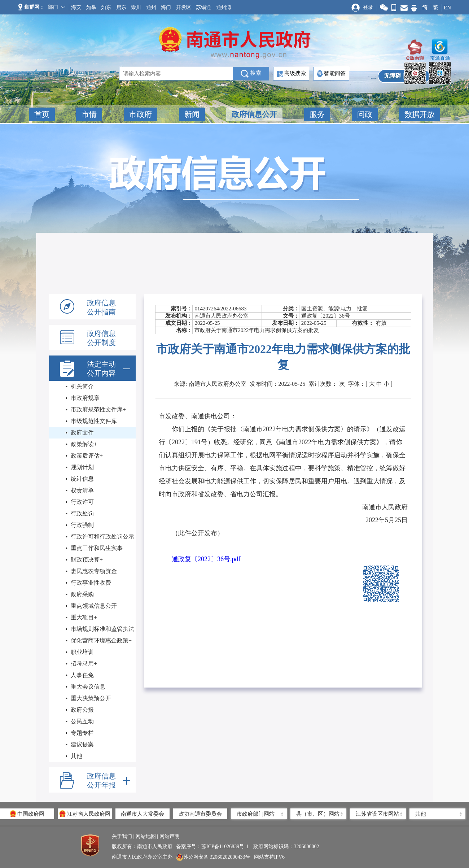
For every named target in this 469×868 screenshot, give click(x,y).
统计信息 (82, 479)
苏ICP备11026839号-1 (225, 847)
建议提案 (82, 744)
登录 (368, 7)
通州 (151, 7)
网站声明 (170, 836)
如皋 (91, 7)
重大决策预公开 (91, 698)
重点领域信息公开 (94, 606)
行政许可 (82, 502)
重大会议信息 (88, 687)
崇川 (136, 7)
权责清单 (82, 490)
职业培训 (82, 652)
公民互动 (82, 721)
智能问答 (331, 74)
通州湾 (224, 7)
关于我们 (122, 836)
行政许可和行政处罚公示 (102, 536)
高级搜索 (291, 74)
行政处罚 (82, 513)
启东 (121, 7)
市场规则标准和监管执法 (102, 629)
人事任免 (82, 675)
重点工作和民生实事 (97, 548)
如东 (106, 7)
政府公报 (82, 710)
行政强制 (82, 525)
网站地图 (146, 836)
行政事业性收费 (91, 583)
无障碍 (393, 76)
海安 (76, 7)
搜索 (251, 74)
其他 (76, 756)
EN (447, 8)
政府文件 (82, 433)
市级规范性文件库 (94, 421)
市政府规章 (85, 398)
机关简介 (82, 386)
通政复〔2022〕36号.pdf (206, 559)
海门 (166, 7)
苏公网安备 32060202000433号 (213, 857)
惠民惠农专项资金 (94, 571)
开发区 (184, 7)
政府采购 (82, 594)
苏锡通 (203, 7)
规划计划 (82, 467)
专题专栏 (82, 733)
